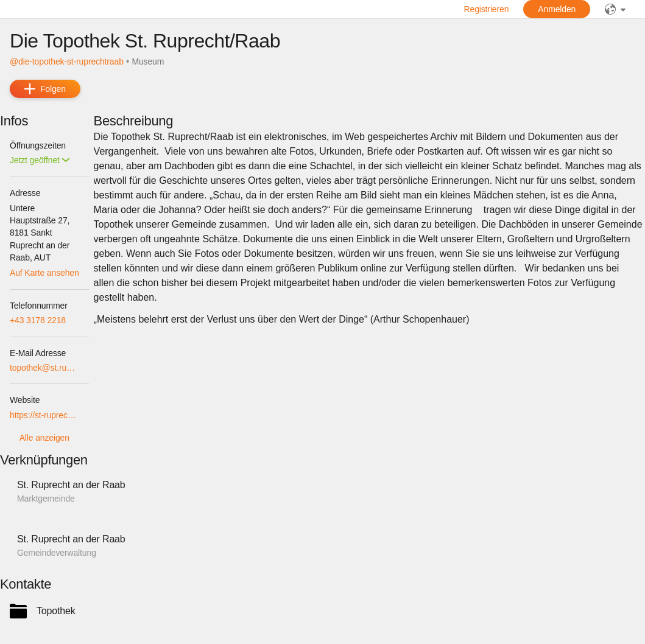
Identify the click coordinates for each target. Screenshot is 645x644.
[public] (615, 9)
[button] (40, 160)
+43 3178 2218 (38, 320)
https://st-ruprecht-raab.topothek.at (44, 415)
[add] (45, 89)
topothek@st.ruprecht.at (44, 368)
